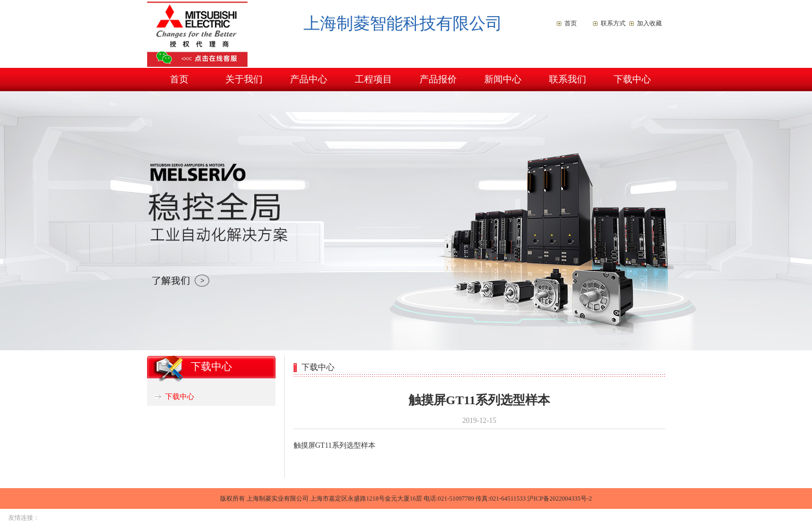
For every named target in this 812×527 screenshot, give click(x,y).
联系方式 (613, 23)
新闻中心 (503, 79)
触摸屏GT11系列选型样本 (335, 445)
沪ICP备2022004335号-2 (560, 498)
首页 (571, 23)
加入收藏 (649, 23)
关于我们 (244, 79)
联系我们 (568, 79)
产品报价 (438, 79)
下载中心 (632, 79)
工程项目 (373, 79)
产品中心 (309, 79)
